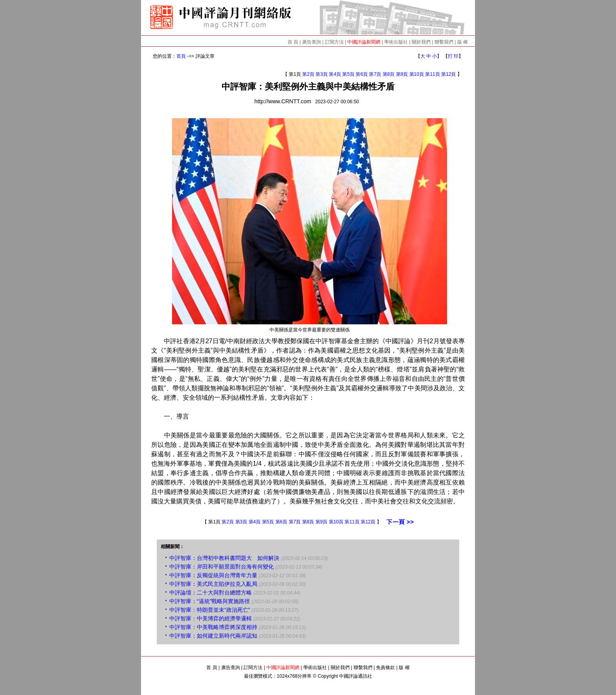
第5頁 (348, 74)
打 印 (453, 56)
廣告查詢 (312, 42)
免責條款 (385, 668)
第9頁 (402, 74)
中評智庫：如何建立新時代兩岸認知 (213, 636)
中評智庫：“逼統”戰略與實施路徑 (210, 601)
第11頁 (432, 74)
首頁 (181, 56)
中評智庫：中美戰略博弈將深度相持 (213, 627)
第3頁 (322, 74)
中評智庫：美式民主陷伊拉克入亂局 (213, 584)
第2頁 (308, 74)
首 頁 (293, 42)
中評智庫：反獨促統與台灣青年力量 (213, 575)
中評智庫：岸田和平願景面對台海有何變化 (222, 567)
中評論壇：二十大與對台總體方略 (211, 593)
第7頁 (375, 74)
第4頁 (335, 74)
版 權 (463, 42)
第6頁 (362, 74)
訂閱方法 (334, 42)
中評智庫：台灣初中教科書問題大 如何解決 (224, 558)
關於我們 (421, 42)
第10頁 (417, 74)
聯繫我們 (444, 42)
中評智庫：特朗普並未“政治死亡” (210, 610)
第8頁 (389, 74)
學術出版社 (396, 42)
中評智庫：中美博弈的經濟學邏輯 (211, 618)
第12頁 (448, 74)
